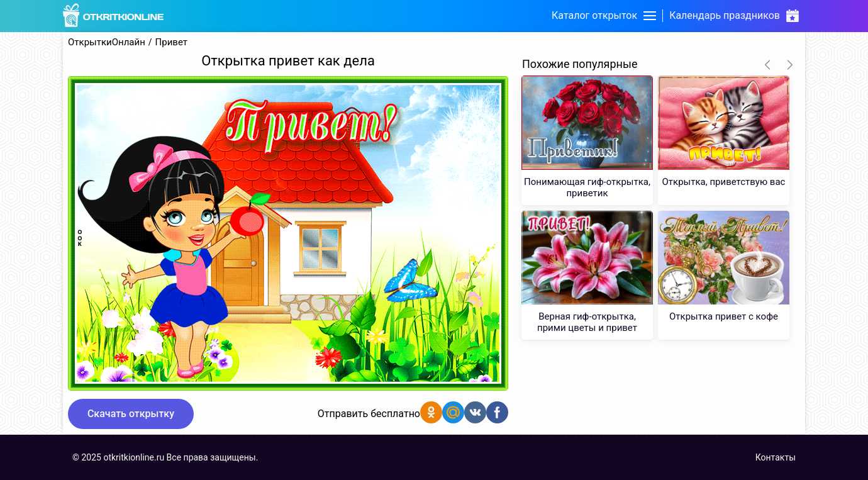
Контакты (776, 457)
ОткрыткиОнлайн (107, 42)
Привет (171, 42)
